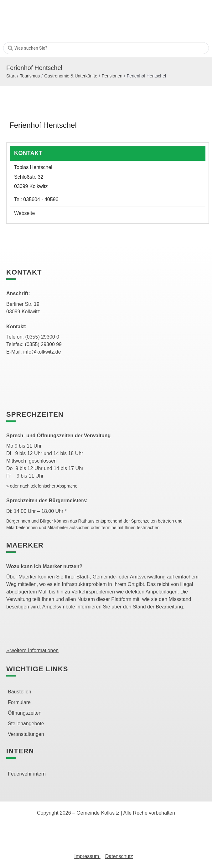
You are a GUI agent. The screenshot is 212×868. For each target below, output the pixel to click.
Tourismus (30, 76)
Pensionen (112, 76)
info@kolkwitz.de (42, 352)
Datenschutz (119, 856)
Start (11, 76)
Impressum (87, 856)
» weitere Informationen (32, 650)
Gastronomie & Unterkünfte (71, 76)
